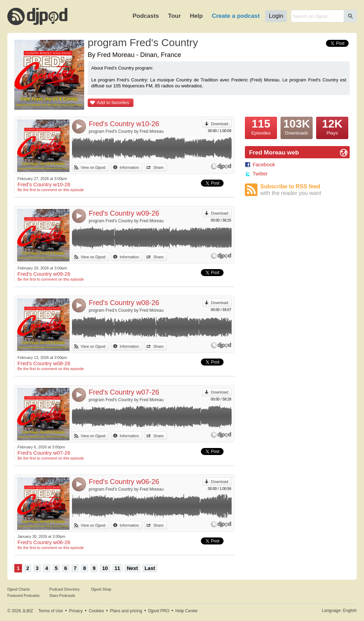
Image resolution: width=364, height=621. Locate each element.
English (350, 611)
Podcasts (146, 16)
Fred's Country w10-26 (124, 124)
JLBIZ (27, 611)
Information (129, 167)
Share (158, 167)
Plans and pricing (126, 611)
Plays (332, 126)
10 (105, 568)
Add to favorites (113, 103)
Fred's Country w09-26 (124, 213)
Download (220, 124)
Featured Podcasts (23, 595)
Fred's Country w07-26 (124, 392)
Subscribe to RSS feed (305, 190)
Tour (174, 16)
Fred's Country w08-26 (124, 303)
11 (117, 568)
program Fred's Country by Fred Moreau (126, 131)
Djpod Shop (101, 589)
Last (150, 568)
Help (196, 16)
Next (132, 568)
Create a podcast (236, 16)
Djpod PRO (159, 611)
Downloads (297, 126)
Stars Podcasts (62, 595)
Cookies (96, 611)
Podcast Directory (64, 589)
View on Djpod (93, 167)
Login (276, 16)
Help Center (187, 611)
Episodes (261, 126)
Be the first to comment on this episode (51, 190)
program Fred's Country (143, 42)
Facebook (264, 165)
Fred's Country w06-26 (124, 482)
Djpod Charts (19, 589)
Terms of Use (51, 611)
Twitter (260, 174)
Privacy (76, 611)
